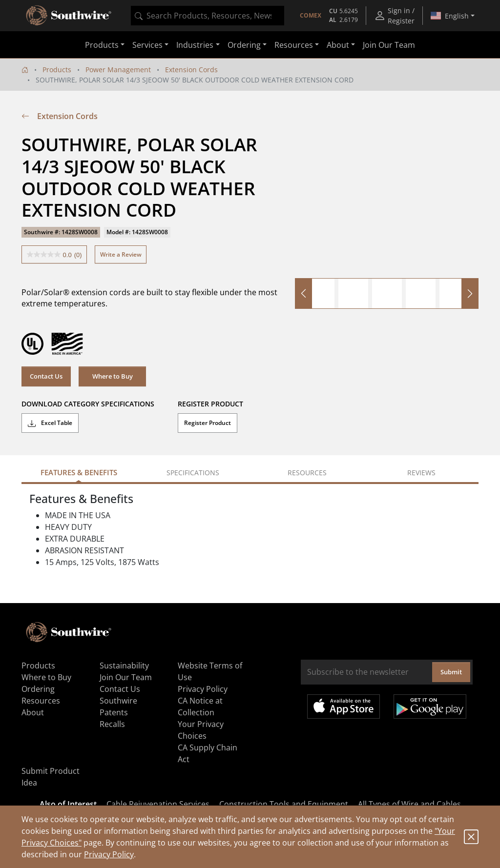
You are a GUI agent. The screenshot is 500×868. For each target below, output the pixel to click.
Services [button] (147, 45)
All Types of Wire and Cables (409, 804)
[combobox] (208, 16)
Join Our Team (389, 45)
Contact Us (46, 376)
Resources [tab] (307, 473)
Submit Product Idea (51, 777)
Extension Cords (191, 70)
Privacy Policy (109, 854)
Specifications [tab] (193, 473)
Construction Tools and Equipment (284, 804)
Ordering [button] (244, 45)
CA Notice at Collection (200, 707)
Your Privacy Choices (201, 730)
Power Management (118, 70)
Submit (451, 672)
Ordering (38, 689)
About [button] (338, 45)
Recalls (112, 724)
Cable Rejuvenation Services (158, 804)
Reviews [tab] (421, 473)
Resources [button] (294, 45)
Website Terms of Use (210, 671)
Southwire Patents (118, 707)
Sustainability (124, 666)
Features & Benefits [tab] (79, 472)
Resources (41, 701)
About (33, 712)
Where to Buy (113, 376)
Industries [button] (195, 45)
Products (57, 70)
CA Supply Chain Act (208, 753)
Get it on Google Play (430, 707)
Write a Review (121, 254)
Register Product (208, 423)
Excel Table (50, 423)
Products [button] (102, 45)
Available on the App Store (344, 707)
